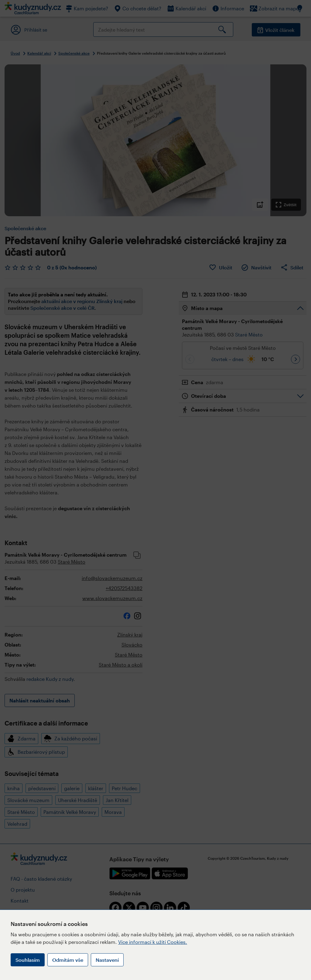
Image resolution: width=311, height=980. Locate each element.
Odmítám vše (68, 960)
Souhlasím (28, 960)
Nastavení (107, 960)
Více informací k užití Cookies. (153, 942)
